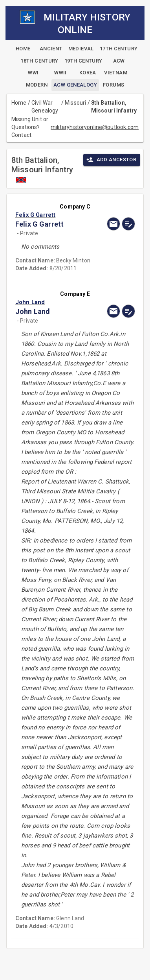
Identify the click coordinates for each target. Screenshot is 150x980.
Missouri (75, 103)
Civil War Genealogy (45, 107)
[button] (57, 215)
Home (19, 103)
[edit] (128, 224)
